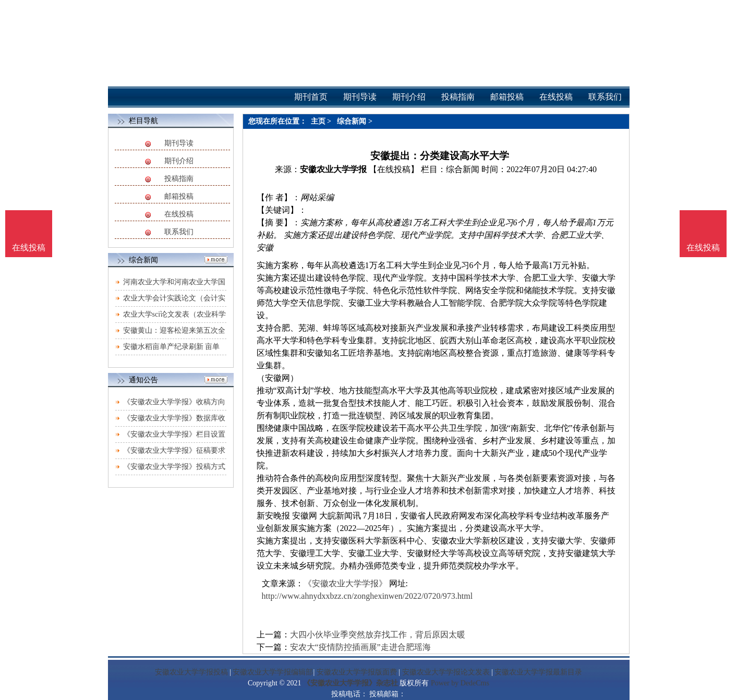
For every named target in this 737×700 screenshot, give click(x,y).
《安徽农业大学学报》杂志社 (351, 683)
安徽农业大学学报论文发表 (446, 672)
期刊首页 (311, 97)
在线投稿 (179, 214)
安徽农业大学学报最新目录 (538, 672)
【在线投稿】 (394, 169)
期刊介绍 (179, 161)
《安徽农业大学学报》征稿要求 (174, 450)
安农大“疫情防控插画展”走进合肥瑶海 (360, 647)
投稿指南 (179, 179)
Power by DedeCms (460, 683)
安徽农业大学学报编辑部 (273, 672)
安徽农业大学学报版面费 (357, 672)
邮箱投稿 (179, 196)
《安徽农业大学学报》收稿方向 (174, 402)
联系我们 (179, 232)
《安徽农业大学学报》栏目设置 (174, 434)
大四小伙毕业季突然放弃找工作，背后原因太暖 (378, 635)
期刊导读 (179, 143)
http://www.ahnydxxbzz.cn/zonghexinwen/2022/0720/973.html (367, 596)
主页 (318, 121)
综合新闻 (352, 121)
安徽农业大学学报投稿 (191, 672)
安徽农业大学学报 (333, 169)
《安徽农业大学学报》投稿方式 (174, 467)
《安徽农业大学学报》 (345, 583)
